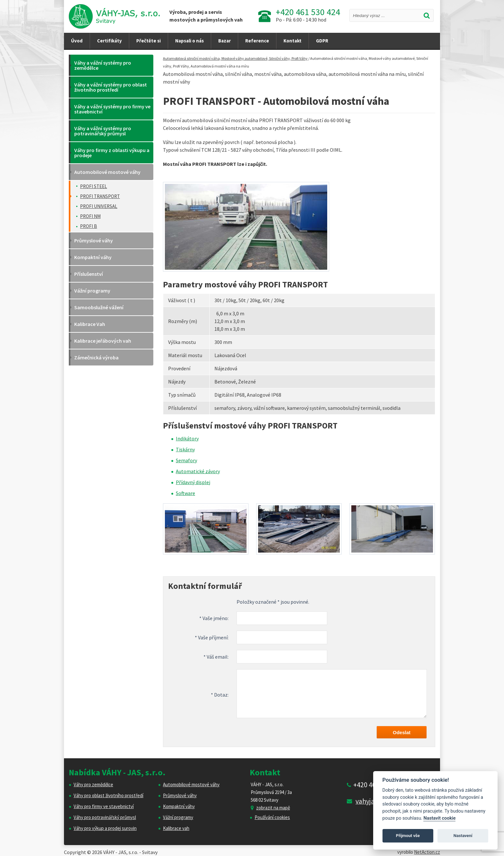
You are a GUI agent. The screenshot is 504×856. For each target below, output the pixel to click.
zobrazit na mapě (273, 808)
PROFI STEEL (94, 186)
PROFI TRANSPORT (100, 196)
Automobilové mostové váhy (191, 784)
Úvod (77, 41)
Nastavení (463, 836)
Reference (257, 41)
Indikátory (187, 438)
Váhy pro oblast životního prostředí (108, 795)
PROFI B (89, 226)
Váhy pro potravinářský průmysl (105, 817)
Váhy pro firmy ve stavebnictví (104, 806)
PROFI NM (90, 216)
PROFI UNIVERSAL (99, 206)
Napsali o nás (189, 41)
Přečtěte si (148, 41)
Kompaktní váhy (179, 806)
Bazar (225, 41)
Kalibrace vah (176, 828)
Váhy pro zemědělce (93, 784)
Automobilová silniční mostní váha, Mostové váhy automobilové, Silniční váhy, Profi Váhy (235, 58)
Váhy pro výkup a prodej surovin (105, 828)
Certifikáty (109, 41)
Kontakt (292, 41)
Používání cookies (272, 817)
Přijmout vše (408, 836)
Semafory (186, 460)
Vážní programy (178, 817)
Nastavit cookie (439, 818)
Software (185, 493)
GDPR (322, 41)
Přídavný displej (193, 482)
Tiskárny (185, 449)
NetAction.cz (427, 852)
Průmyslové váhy (180, 795)
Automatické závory (198, 471)
